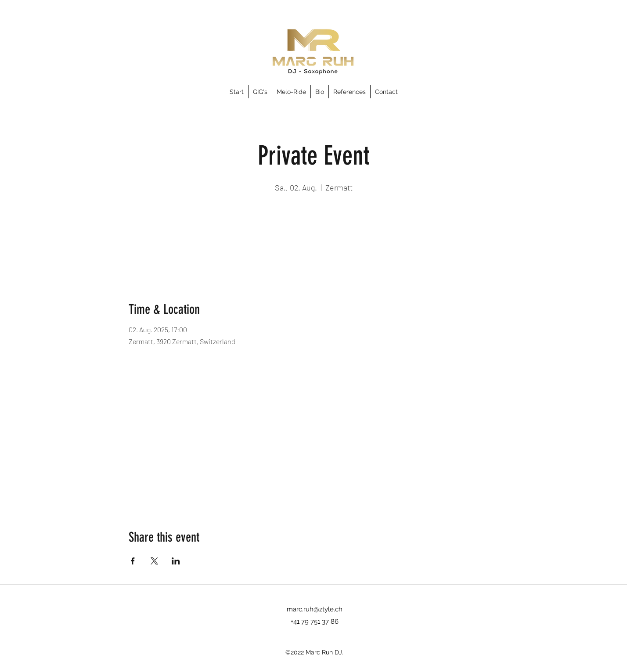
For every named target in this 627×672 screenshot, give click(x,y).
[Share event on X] (154, 561)
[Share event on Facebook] (133, 561)
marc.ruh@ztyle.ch (315, 609)
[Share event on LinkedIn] (176, 561)
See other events (314, 236)
